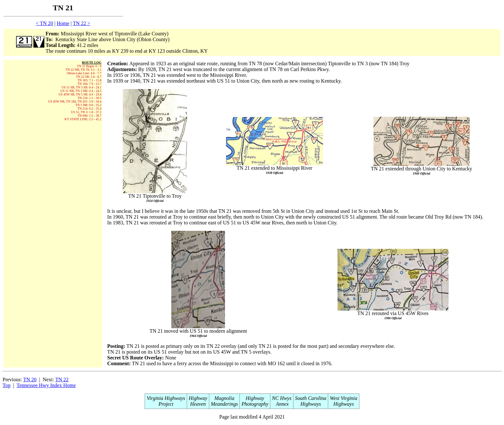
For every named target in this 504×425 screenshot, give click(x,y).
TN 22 (62, 380)
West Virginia (343, 398)
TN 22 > (81, 23)
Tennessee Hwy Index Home (46, 385)
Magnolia (224, 398)
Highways (311, 404)
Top (7, 385)
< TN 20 (44, 23)
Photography (255, 404)
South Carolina (311, 398)
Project (166, 404)
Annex (282, 404)
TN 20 (30, 380)
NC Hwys (282, 398)
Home (63, 23)
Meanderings (224, 404)
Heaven (198, 404)
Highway (198, 398)
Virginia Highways (166, 398)
